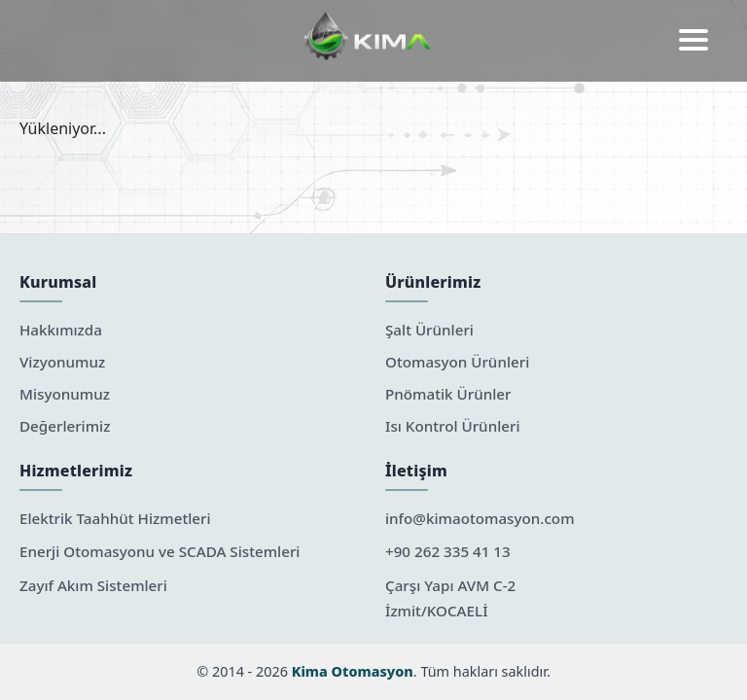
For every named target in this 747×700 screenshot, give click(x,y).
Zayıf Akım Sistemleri (93, 585)
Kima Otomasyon (353, 671)
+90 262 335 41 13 (448, 551)
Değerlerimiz (65, 426)
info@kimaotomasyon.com (480, 518)
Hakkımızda (61, 330)
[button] (694, 41)
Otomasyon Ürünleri (457, 362)
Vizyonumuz (62, 362)
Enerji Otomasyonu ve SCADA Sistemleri (160, 551)
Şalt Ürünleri (429, 330)
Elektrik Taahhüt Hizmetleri (115, 518)
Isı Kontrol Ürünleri (453, 426)
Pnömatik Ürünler (448, 394)
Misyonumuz (65, 394)
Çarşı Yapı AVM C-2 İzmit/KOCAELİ (450, 598)
